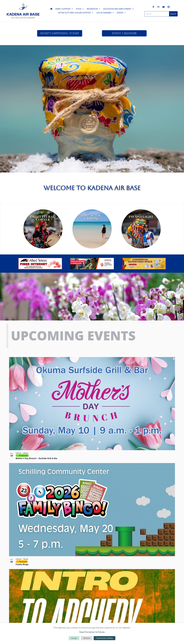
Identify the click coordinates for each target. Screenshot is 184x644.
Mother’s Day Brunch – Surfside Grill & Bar (36, 458)
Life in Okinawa (104, 13)
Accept (74, 638)
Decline (87, 638)
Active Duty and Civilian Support (75, 13)
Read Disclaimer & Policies (92, 632)
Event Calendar (124, 33)
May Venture (92, 56)
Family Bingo (22, 564)
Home (51, 9)
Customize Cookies (105, 638)
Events (120, 13)
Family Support (63, 9)
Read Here (92, 67)
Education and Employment (117, 9)
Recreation (92, 9)
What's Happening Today (60, 33)
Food (79, 9)
